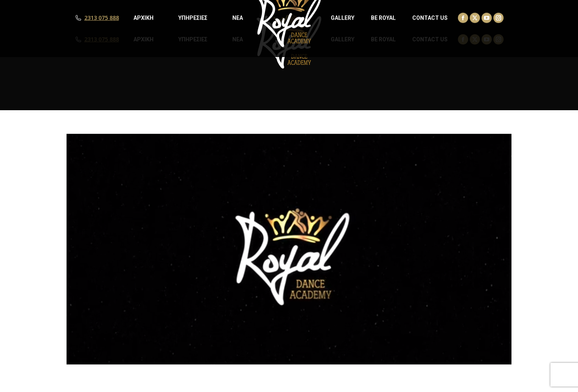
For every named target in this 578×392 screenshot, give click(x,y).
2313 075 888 (102, 39)
